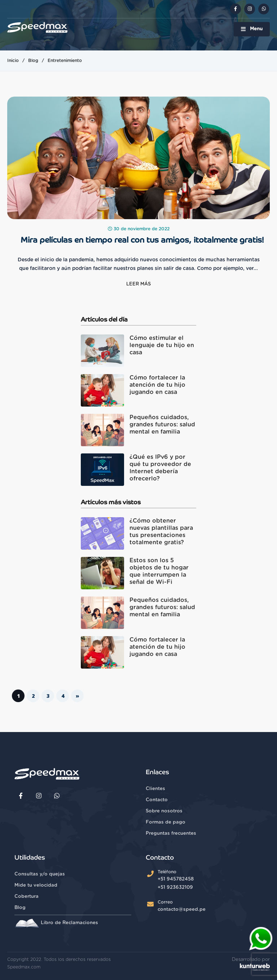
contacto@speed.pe (182, 910)
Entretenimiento (65, 61)
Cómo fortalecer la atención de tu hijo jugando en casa (157, 385)
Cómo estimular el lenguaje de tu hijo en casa (162, 345)
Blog (33, 61)
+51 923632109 (175, 888)
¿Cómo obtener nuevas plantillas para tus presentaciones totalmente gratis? (161, 532)
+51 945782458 (176, 879)
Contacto (157, 800)
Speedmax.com (24, 967)
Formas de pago (166, 822)
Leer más (138, 284)
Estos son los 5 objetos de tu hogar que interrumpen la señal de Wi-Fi (159, 571)
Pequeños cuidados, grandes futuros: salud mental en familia (162, 425)
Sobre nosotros (164, 811)
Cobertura (27, 897)
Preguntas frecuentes (171, 833)
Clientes (155, 789)
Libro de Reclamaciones (56, 923)
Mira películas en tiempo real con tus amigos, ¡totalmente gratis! (142, 240)
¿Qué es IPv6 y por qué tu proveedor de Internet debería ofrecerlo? (160, 468)
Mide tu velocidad (36, 885)
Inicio (13, 61)
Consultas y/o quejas (40, 874)
